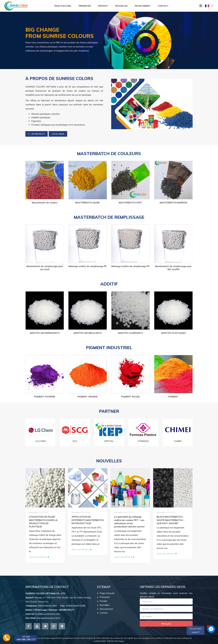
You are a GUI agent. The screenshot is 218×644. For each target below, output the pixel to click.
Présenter (85, 6)
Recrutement (143, 6)
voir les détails (58, 134)
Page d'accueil (63, 6)
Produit (103, 6)
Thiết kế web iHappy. (116, 641)
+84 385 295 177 (37, 134)
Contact (163, 6)
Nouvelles (121, 6)
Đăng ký (166, 624)
